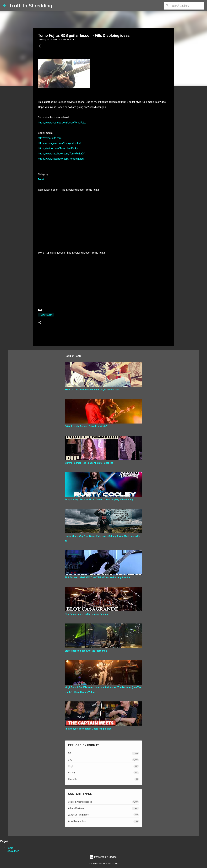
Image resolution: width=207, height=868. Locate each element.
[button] (40, 46)
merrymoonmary (111, 863)
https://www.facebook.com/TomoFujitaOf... (62, 154)
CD (103, 753)
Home (10, 848)
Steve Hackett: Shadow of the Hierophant (86, 651)
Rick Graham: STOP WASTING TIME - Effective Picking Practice (98, 577)
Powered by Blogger (103, 857)
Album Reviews (103, 808)
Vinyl (103, 766)
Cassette (103, 779)
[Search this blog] (187, 6)
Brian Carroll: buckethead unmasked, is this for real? (93, 390)
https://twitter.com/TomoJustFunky (58, 148)
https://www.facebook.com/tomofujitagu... (62, 159)
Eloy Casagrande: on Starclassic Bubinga (87, 614)
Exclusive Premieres (103, 815)
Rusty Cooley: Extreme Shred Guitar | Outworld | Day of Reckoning (99, 500)
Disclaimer (13, 851)
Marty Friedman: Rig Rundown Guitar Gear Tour (90, 463)
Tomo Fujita (46, 315)
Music (41, 179)
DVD (103, 760)
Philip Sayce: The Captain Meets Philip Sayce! (88, 729)
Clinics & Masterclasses (103, 802)
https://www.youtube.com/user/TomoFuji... (62, 123)
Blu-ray (103, 773)
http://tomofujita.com (50, 138)
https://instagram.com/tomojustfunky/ (60, 143)
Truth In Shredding (31, 6)
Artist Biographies (103, 821)
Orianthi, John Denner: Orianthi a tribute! (86, 426)
